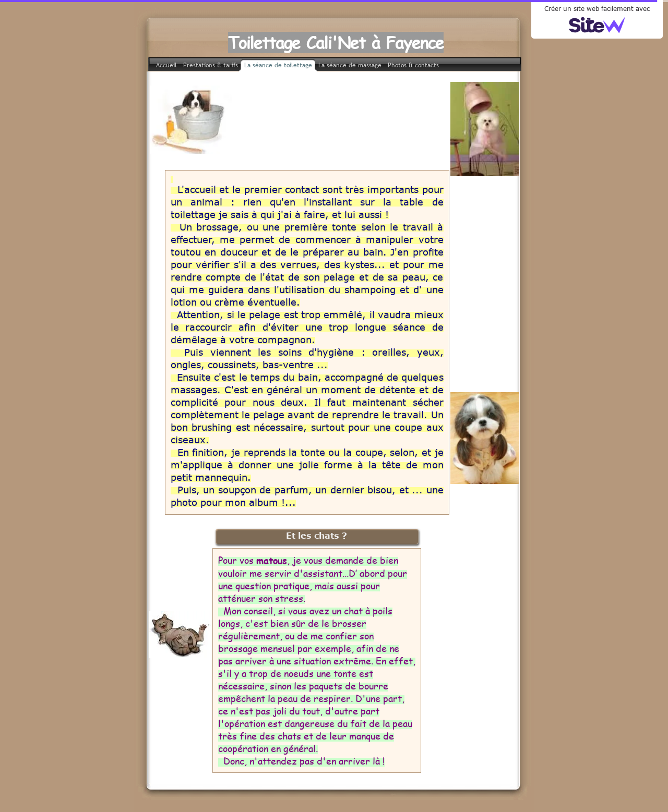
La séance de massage (350, 65)
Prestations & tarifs (211, 65)
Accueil (166, 65)
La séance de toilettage (278, 65)
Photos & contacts (413, 65)
